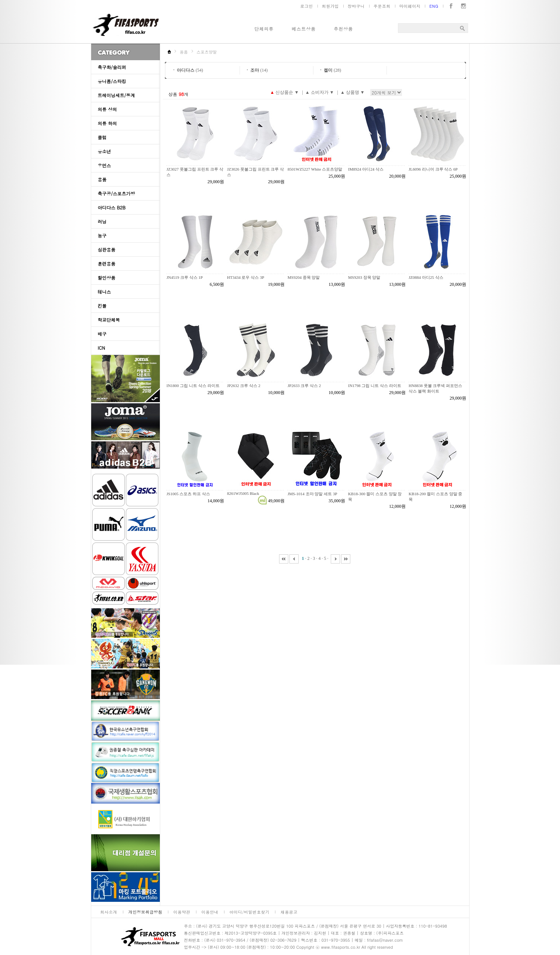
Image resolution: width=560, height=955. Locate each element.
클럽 (102, 137)
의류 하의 (107, 123)
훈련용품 (107, 263)
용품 (102, 179)
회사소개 (109, 912)
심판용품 (107, 249)
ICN (102, 348)
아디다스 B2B (112, 207)
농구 (102, 235)
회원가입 (330, 6)
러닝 (102, 221)
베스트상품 (304, 29)
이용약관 (182, 912)
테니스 (104, 292)
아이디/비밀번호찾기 (250, 912)
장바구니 (356, 6)
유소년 (104, 151)
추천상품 (343, 29)
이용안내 (210, 912)
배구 (102, 334)
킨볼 (102, 306)
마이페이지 (410, 6)
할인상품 (107, 278)
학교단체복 (109, 320)
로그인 (307, 6)
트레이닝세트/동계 (116, 95)
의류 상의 (107, 109)
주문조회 (382, 6)
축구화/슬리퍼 (112, 67)
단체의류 (264, 29)
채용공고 (289, 912)
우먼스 (104, 165)
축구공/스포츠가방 (116, 193)
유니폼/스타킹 (112, 81)
